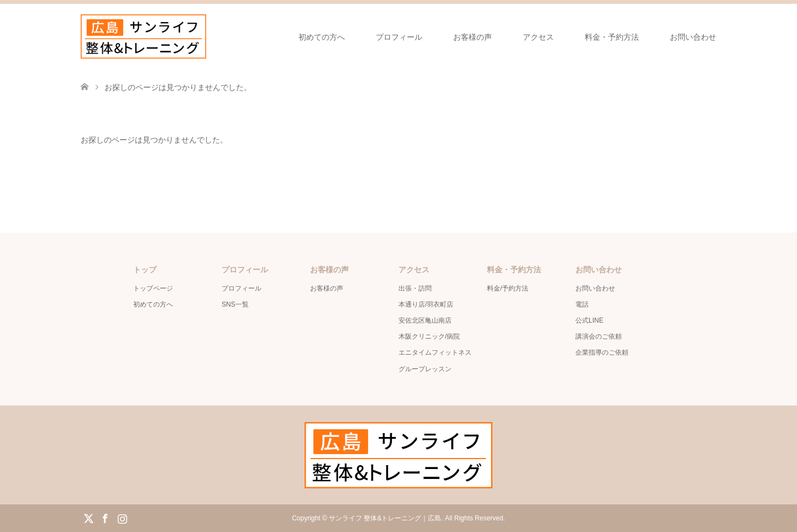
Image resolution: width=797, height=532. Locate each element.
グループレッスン (425, 369)
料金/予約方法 (508, 288)
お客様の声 (473, 37)
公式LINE (589, 320)
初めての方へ (322, 37)
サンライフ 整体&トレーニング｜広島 (385, 518)
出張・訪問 (415, 288)
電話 (582, 304)
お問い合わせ (693, 37)
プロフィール (399, 37)
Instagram (122, 518)
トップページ (153, 288)
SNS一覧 (235, 304)
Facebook (105, 518)
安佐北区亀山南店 (425, 320)
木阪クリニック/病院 (429, 336)
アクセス (538, 37)
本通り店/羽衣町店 (426, 304)
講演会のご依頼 (599, 336)
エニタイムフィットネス (435, 352)
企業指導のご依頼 (602, 352)
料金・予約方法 (612, 37)
